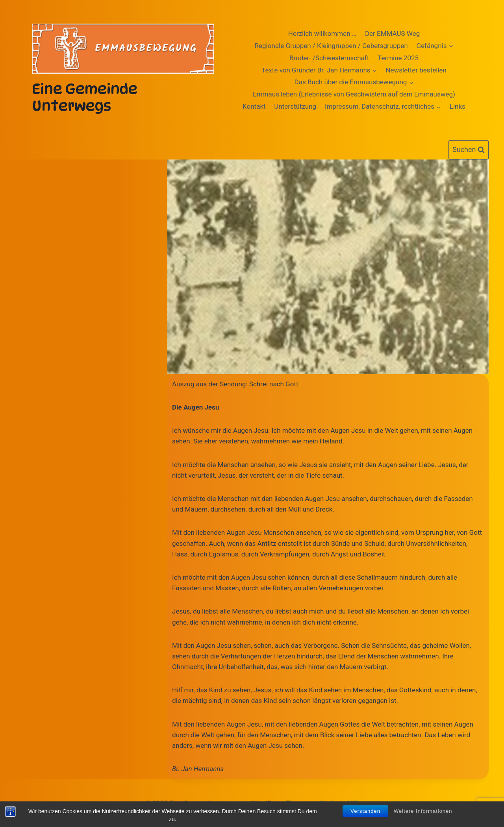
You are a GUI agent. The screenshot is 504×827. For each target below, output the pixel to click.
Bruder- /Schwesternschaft (329, 58)
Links (458, 106)
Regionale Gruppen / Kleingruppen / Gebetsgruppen (331, 46)
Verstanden (365, 812)
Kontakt (254, 106)
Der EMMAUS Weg (392, 33)
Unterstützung (295, 106)
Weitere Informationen (423, 812)
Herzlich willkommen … (322, 33)
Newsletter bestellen (416, 70)
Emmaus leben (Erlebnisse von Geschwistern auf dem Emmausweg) (354, 94)
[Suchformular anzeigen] (469, 150)
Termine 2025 (398, 58)
